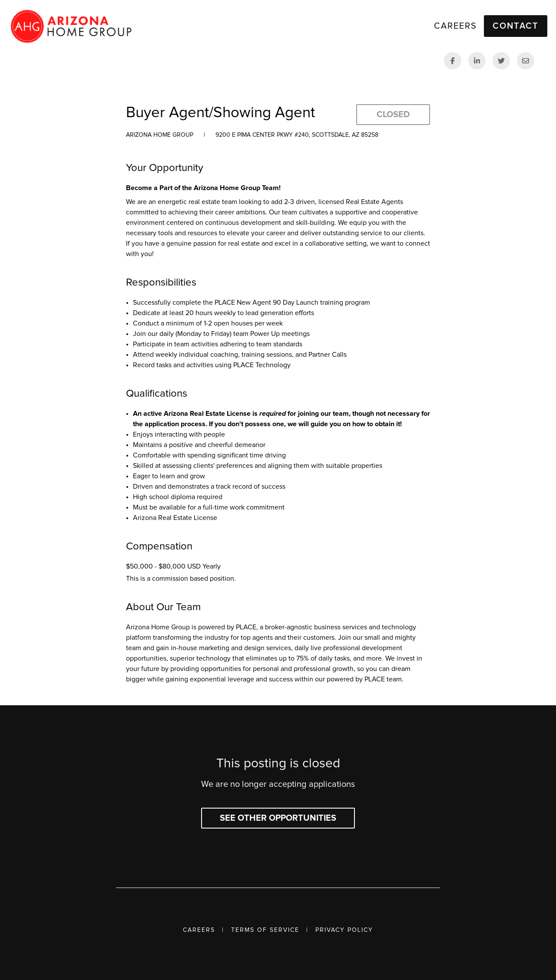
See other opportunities (278, 818)
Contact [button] (516, 26)
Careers (199, 930)
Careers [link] (455, 26)
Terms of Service (265, 930)
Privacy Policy (344, 930)
